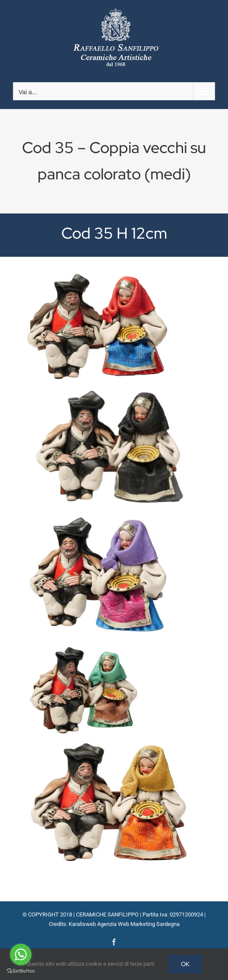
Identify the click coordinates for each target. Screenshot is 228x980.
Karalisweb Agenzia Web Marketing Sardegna (124, 924)
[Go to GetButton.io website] (21, 971)
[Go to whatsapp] (21, 954)
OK (185, 964)
